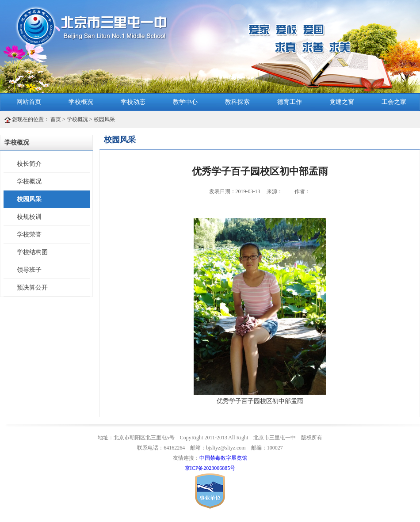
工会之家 (394, 102)
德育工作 (290, 102)
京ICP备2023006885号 (210, 468)
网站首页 (29, 102)
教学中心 (185, 102)
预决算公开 (32, 288)
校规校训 (29, 217)
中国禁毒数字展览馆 (223, 458)
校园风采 (104, 119)
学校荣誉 (29, 234)
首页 (56, 119)
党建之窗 (342, 102)
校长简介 (29, 164)
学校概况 (81, 102)
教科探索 (237, 102)
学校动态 (133, 102)
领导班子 (29, 270)
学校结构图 (32, 252)
